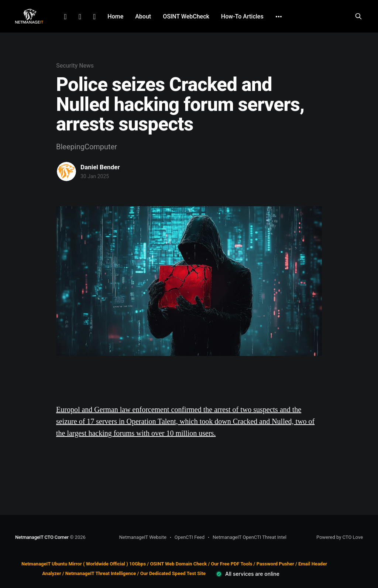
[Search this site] (358, 16)
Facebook (80, 17)
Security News (75, 66)
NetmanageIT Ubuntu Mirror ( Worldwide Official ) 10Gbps (84, 564)
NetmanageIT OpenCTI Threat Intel (250, 537)
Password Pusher (275, 564)
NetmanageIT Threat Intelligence (101, 574)
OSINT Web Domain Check (178, 564)
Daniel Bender (100, 167)
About (143, 16)
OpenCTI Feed (190, 537)
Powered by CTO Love (340, 537)
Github (94, 17)
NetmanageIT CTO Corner (42, 537)
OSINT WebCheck (186, 16)
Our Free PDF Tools (232, 564)
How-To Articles (242, 16)
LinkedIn (65, 17)
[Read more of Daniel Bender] (66, 171)
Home (115, 16)
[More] (279, 17)
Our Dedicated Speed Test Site (173, 574)
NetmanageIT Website (143, 537)
